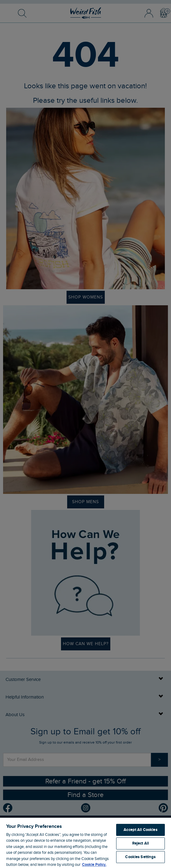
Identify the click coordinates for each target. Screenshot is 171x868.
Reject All (140, 843)
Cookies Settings (140, 857)
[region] (85, 843)
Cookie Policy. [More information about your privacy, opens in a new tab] (94, 865)
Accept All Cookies (140, 830)
